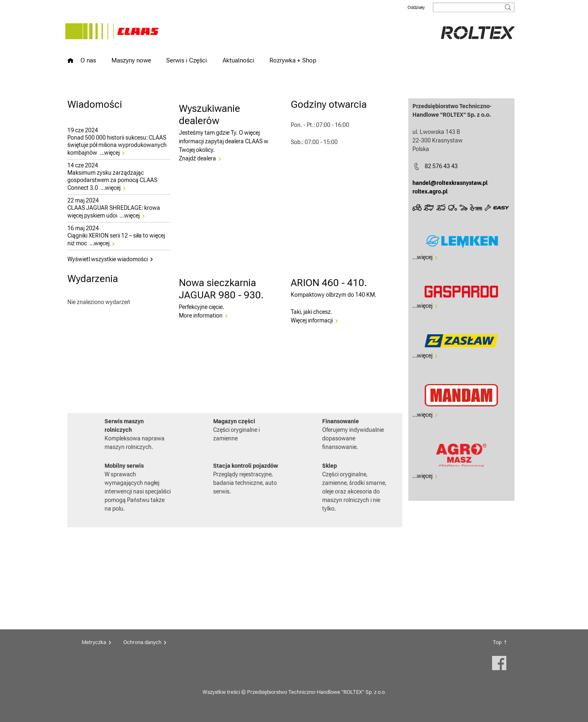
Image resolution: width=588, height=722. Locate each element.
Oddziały (416, 8)
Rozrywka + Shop (293, 60)
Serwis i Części (187, 60)
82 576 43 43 (441, 166)
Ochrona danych (142, 642)
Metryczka (94, 642)
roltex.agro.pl (430, 191)
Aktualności (238, 60)
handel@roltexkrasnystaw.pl (450, 183)
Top (497, 642)
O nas (88, 60)
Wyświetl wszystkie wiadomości (108, 259)
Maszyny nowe (131, 60)
